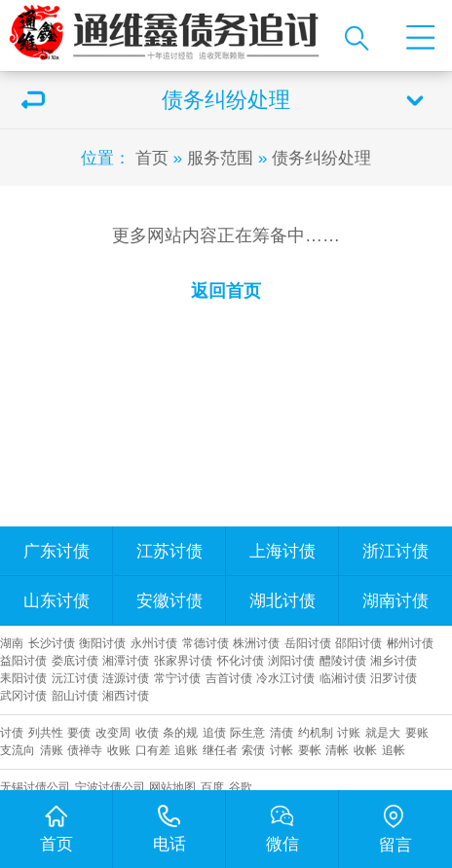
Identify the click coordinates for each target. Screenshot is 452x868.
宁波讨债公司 (110, 787)
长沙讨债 (52, 643)
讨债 (12, 732)
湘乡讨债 (394, 660)
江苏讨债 (169, 551)
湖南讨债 (395, 600)
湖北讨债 (282, 600)
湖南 (12, 643)
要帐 (310, 750)
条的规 (180, 732)
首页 (152, 158)
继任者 (220, 750)
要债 (79, 732)
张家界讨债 (183, 660)
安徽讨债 (169, 600)
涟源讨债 (126, 678)
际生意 (247, 732)
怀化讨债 (241, 660)
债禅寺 (85, 750)
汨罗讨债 (394, 678)
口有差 (153, 750)
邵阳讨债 (358, 643)
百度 (212, 787)
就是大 (383, 732)
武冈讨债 (23, 695)
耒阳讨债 (23, 678)
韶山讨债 (75, 695)
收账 (119, 750)
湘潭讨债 (126, 660)
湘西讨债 (126, 695)
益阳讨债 (23, 660)
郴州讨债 (410, 643)
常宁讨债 (177, 678)
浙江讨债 (395, 551)
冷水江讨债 (285, 678)
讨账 (349, 732)
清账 (52, 750)
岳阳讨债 (308, 643)
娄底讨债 (75, 660)
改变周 (113, 732)
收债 (147, 732)
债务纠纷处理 (321, 158)
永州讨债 (154, 643)
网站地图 (172, 787)
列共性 (46, 732)
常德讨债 (206, 643)
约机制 (316, 732)
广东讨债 (56, 551)
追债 (214, 732)
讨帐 (282, 750)
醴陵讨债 (343, 660)
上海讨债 (282, 551)
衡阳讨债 (102, 643)
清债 (282, 732)
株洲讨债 (256, 643)
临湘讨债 (343, 678)
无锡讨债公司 (35, 787)
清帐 (337, 750)
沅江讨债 (75, 678)
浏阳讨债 (291, 660)
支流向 (18, 750)
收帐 (365, 750)
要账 (417, 732)
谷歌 (241, 787)
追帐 (394, 750)
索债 (253, 750)
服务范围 (220, 158)
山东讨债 (56, 600)
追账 (186, 750)
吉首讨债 (229, 678)
